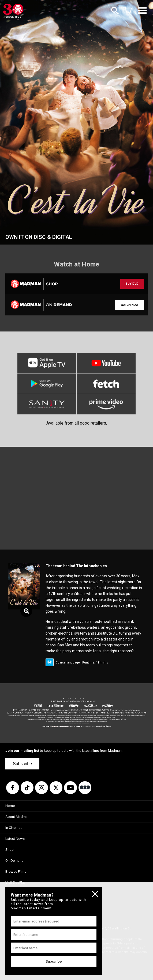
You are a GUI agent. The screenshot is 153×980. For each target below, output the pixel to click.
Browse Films (16, 872)
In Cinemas (14, 828)
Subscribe (22, 764)
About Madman (17, 817)
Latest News (15, 839)
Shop (10, 850)
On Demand (14, 861)
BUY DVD (132, 284)
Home (10, 806)
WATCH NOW (130, 305)
